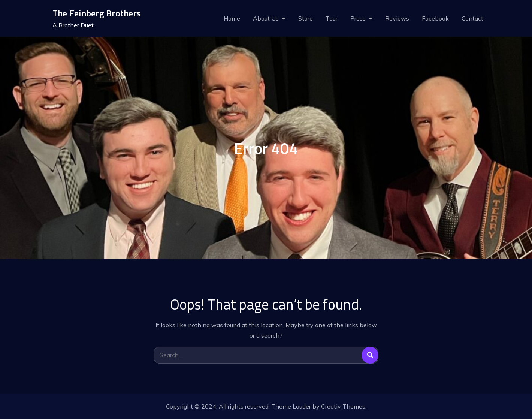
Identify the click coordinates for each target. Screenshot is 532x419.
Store (306, 18)
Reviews (397, 18)
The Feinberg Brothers (97, 13)
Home (232, 18)
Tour (332, 18)
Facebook (435, 18)
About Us (266, 18)
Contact (472, 18)
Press (358, 18)
